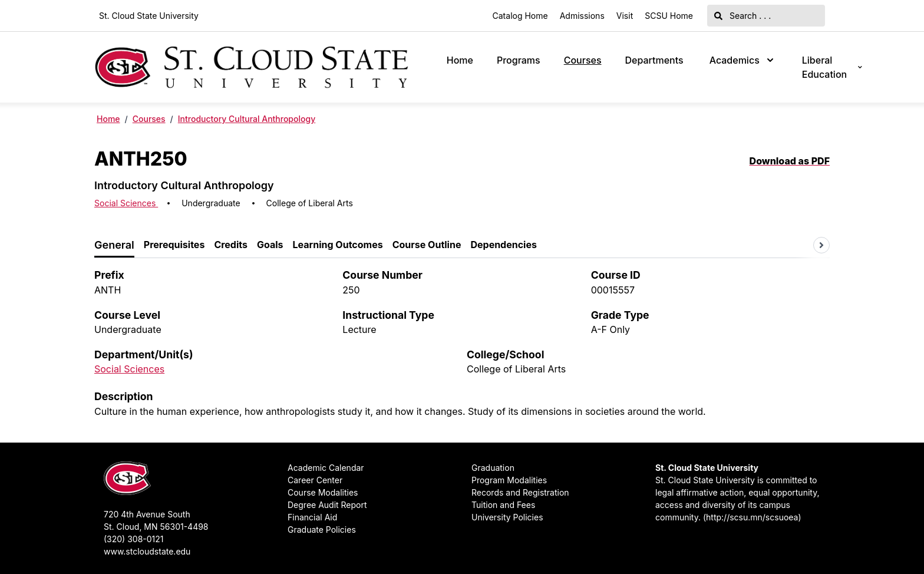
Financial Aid (312, 517)
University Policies (507, 517)
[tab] (114, 245)
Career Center (315, 480)
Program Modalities (509, 480)
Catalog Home (520, 16)
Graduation (493, 468)
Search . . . (742, 16)
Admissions (582, 16)
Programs (519, 60)
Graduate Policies (322, 530)
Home (460, 60)
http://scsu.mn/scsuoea (752, 517)
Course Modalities (323, 492)
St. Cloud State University (149, 16)
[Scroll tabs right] (821, 245)
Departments (654, 60)
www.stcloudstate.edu (147, 551)
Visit (625, 16)
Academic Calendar (326, 468)
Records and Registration (520, 492)
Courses (583, 60)
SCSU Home (669, 16)
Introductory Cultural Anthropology (247, 119)
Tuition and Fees (503, 505)
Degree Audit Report (327, 505)
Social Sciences (126, 203)
